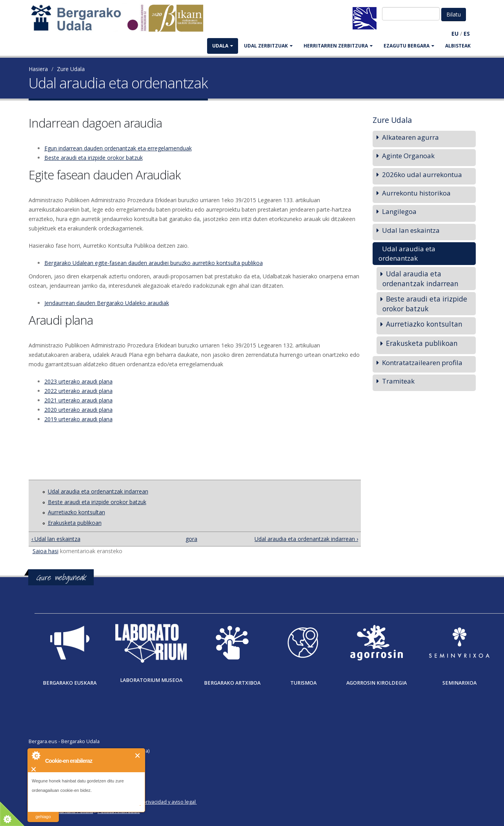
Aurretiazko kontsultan (76, 512)
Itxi (138, 756)
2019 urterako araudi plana (78, 419)
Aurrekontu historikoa (416, 193)
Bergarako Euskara (70, 683)
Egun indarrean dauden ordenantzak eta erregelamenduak (118, 148)
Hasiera (38, 69)
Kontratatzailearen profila (422, 363)
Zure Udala (71, 69)
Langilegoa (399, 211)
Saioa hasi (45, 551)
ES (467, 34)
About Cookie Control (36, 755)
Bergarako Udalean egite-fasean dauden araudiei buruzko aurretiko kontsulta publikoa (154, 263)
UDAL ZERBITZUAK (268, 46)
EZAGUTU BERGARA (409, 46)
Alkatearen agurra (410, 137)
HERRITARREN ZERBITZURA (338, 46)
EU (455, 34)
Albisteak (458, 46)
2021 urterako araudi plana (78, 400)
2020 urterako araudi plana (78, 410)
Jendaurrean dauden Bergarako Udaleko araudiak (107, 303)
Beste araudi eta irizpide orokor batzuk (94, 158)
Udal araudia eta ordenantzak (407, 253)
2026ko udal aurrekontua (422, 175)
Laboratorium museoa (151, 680)
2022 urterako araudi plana (78, 391)
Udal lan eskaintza (411, 230)
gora (191, 539)
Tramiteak (398, 381)
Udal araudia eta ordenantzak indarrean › (306, 539)
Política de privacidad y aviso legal (157, 802)
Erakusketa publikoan (75, 523)
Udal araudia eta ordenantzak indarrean (98, 491)
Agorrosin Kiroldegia (377, 683)
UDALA (223, 46)
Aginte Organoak (408, 156)
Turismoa (303, 683)
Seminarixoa (459, 683)
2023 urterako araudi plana (78, 381)
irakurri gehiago (43, 812)
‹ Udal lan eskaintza (56, 539)
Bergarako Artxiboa (232, 683)
